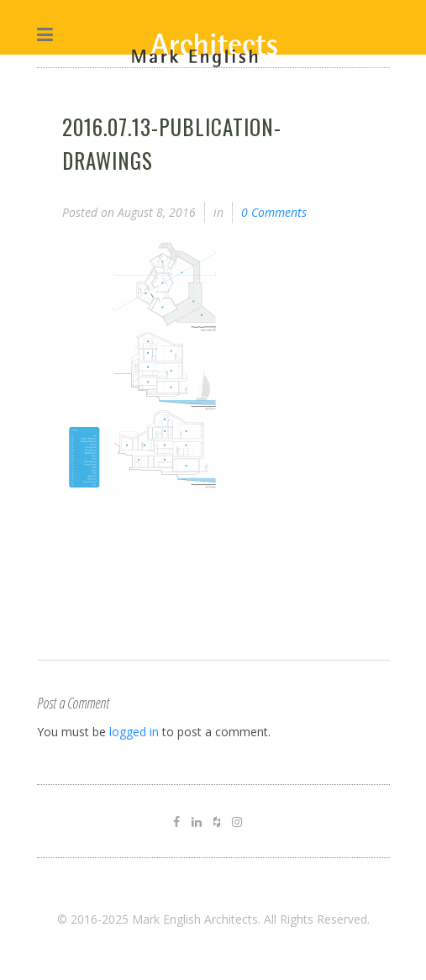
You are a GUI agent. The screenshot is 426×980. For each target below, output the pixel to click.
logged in (134, 732)
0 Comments (274, 212)
